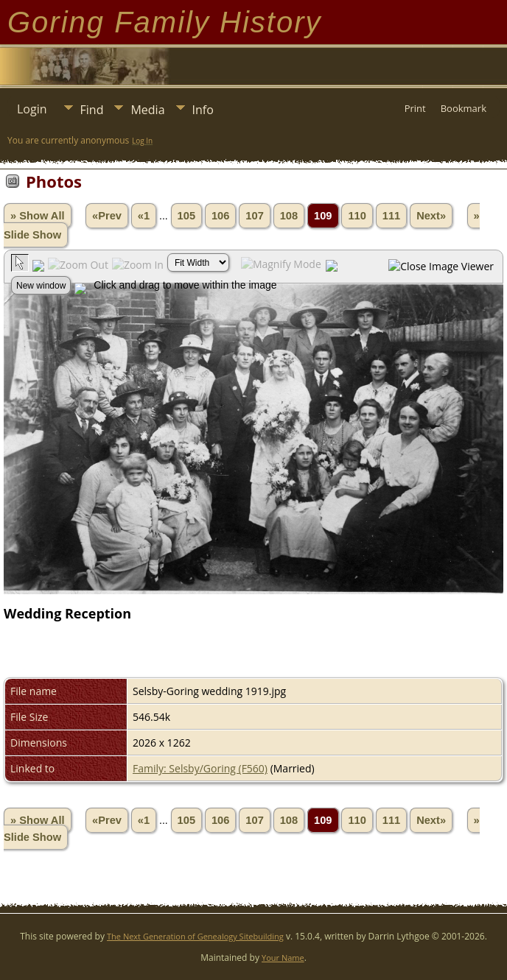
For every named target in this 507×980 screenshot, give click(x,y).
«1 (144, 216)
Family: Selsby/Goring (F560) (200, 768)
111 (391, 216)
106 (220, 216)
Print (415, 108)
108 (289, 216)
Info (203, 110)
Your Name (283, 958)
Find (92, 110)
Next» (431, 216)
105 (186, 216)
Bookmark (464, 108)
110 (357, 216)
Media (147, 110)
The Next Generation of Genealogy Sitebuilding (195, 936)
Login (32, 109)
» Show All (38, 216)
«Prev (107, 216)
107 (254, 216)
